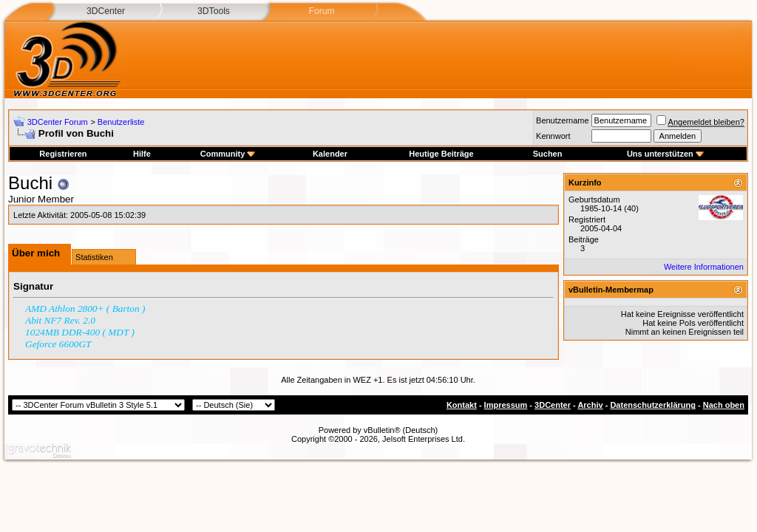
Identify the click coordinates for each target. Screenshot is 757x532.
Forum (321, 11)
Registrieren (63, 154)
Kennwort (553, 136)
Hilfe (142, 154)
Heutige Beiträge (441, 154)
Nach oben (724, 405)
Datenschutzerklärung (653, 405)
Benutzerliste (121, 122)
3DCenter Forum (58, 122)
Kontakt (462, 405)
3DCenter (106, 11)
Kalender (330, 154)
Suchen (548, 154)
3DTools (214, 11)
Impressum (506, 405)
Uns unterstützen (665, 154)
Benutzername (563, 120)
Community (228, 154)
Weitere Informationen (704, 267)
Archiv (590, 405)
